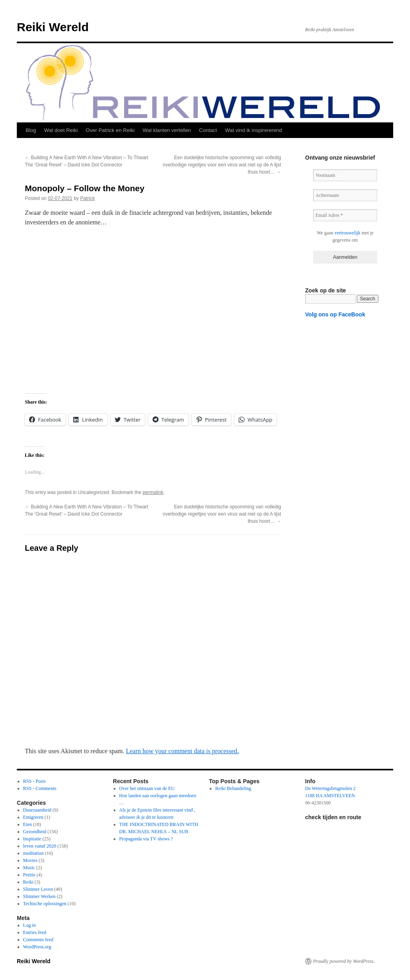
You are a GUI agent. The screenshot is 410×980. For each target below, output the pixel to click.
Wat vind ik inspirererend (254, 130)
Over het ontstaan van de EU (147, 788)
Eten (28, 824)
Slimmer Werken (39, 896)
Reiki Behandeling (233, 788)
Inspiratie (32, 839)
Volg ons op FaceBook (335, 314)
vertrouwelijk (348, 233)
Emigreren (33, 817)
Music (29, 868)
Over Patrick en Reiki (110, 130)
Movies (30, 860)
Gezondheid (35, 832)
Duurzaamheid (37, 810)
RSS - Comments (40, 788)
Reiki (28, 882)
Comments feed (38, 940)
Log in (30, 925)
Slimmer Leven (38, 889)
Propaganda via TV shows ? (146, 839)
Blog (31, 130)
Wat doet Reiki (61, 130)
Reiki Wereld (53, 27)
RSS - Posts (35, 781)
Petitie (29, 875)
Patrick (87, 198)
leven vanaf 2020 (40, 846)
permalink (153, 492)
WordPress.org (37, 947)
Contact (208, 130)
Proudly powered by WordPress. (344, 961)
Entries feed (35, 932)
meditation (33, 853)
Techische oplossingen (45, 904)
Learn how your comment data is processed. (182, 751)
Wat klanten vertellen (167, 130)
